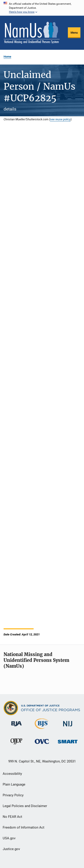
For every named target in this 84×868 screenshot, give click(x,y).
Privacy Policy (13, 795)
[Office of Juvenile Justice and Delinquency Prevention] (16, 745)
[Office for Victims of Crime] (42, 745)
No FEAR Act (12, 817)
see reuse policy (60, 119)
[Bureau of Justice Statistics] (42, 730)
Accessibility (12, 774)
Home (7, 57)
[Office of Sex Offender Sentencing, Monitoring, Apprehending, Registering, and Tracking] (68, 744)
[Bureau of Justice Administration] (16, 727)
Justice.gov (11, 849)
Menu (74, 33)
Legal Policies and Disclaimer (25, 806)
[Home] (32, 33)
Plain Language (14, 784)
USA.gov (9, 838)
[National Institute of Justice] (68, 727)
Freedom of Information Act (24, 827)
